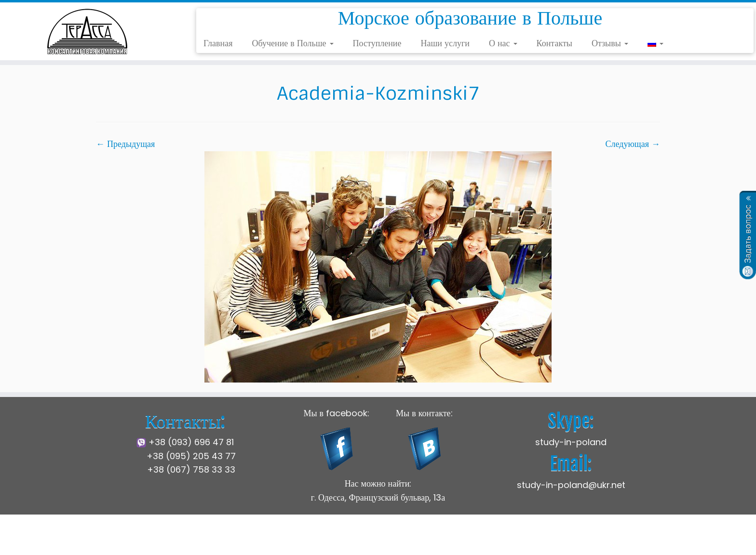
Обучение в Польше (292, 43)
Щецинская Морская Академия (319, 540)
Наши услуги (445, 43)
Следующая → (633, 144)
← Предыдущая (125, 144)
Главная (218, 43)
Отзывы (610, 43)
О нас (503, 43)
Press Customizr (494, 540)
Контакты (554, 43)
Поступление (377, 43)
